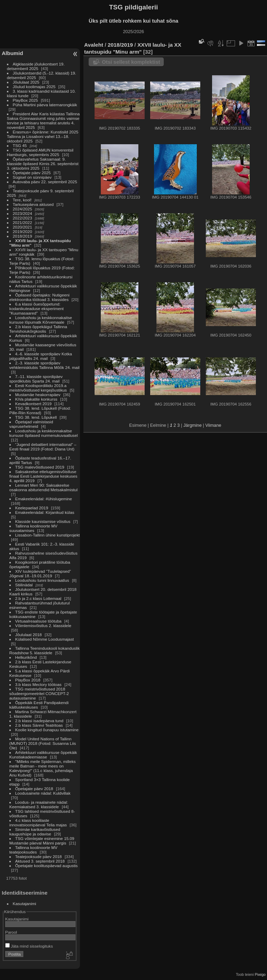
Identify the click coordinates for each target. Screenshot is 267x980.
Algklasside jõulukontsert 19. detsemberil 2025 (36, 66)
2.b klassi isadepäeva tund (39, 721)
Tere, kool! (22, 200)
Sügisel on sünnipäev (32, 177)
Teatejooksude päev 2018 (39, 856)
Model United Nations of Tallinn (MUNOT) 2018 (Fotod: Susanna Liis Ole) (43, 743)
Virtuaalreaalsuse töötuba (38, 621)
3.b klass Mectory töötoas (38, 684)
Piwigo (260, 974)
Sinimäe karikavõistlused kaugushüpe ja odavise (35, 832)
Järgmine (192, 425)
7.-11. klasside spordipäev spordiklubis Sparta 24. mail (36, 379)
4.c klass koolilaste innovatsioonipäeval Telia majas (39, 823)
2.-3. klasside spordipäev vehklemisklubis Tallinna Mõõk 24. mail (44, 365)
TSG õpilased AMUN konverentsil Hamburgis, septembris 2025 (40, 152)
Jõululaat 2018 (29, 635)
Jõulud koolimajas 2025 (34, 87)
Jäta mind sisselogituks (29, 946)
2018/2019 (23, 236)
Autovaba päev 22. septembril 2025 (45, 182)
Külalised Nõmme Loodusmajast (45, 639)
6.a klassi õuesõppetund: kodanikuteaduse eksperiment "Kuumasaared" (37, 308)
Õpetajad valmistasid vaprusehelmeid (31, 424)
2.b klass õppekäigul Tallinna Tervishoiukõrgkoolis (38, 329)
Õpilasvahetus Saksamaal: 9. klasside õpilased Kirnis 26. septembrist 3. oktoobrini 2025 (43, 164)
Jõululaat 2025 (26, 82)
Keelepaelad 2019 (32, 508)
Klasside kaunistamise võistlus (43, 521)
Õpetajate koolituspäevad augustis (47, 866)
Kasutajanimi (25, 904)
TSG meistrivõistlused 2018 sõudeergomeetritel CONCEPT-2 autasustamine (39, 693)
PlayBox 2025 (26, 100)
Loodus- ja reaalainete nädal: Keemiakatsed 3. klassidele (39, 804)
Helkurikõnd (27, 657)
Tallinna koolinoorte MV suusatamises (33, 528)
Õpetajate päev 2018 (34, 789)
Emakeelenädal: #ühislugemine (44, 499)
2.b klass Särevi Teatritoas (39, 725)
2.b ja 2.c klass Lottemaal (39, 598)
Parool (11, 932)
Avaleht (94, 45)
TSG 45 (20, 145)
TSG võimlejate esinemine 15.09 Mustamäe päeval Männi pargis (42, 841)
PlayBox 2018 (28, 680)
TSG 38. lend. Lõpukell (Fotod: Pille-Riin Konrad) (40, 410)
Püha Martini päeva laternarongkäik (45, 105)
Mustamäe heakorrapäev (38, 395)
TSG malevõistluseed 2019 (40, 467)
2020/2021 (23, 227)
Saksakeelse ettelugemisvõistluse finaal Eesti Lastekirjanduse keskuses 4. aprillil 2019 (43, 476)
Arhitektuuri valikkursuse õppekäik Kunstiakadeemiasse (43, 755)
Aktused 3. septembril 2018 (40, 861)
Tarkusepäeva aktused (33, 204)
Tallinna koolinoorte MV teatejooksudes (33, 850)
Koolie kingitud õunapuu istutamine (47, 730)
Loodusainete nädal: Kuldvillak (43, 793)
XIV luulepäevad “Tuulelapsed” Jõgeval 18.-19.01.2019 (40, 573)
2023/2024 (23, 213)
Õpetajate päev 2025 (32, 173)
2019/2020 (23, 232)
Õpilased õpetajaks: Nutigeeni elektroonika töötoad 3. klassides (39, 297)
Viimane (213, 425)
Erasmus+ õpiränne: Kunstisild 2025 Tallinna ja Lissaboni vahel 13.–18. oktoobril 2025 (43, 136)
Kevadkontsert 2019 (34, 404)
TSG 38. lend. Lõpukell (36, 417)
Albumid (12, 53)
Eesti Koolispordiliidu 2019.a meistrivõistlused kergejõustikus (38, 388)
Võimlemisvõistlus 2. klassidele (43, 626)
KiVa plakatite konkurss (36, 399)
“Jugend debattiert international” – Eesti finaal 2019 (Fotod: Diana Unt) (43, 447)
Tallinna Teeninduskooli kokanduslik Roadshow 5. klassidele (44, 650)
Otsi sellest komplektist (131, 62)
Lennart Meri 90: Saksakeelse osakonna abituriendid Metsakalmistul (43, 487)
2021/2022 (23, 222)
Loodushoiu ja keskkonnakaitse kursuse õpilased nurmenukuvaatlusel (44, 433)
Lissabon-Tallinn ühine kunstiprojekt (48, 535)
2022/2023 (23, 218)
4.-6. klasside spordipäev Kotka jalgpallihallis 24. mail (41, 356)
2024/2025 (23, 209)
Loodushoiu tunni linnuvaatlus (42, 580)
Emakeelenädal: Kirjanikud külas (45, 512)
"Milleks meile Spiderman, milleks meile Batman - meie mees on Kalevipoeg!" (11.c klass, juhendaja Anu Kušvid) (43, 768)
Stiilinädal (24, 585)
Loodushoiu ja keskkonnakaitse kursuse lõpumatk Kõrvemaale (41, 320)
